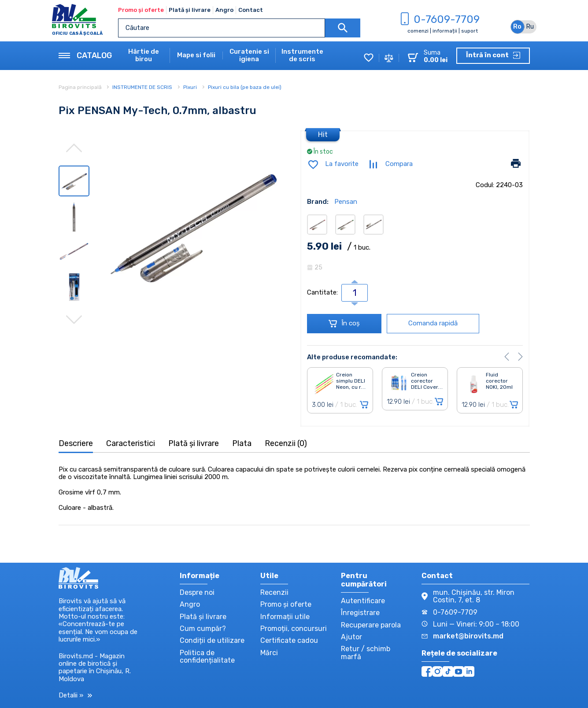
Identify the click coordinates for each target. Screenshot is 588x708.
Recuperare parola (371, 625)
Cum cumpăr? (203, 629)
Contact (251, 10)
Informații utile (285, 617)
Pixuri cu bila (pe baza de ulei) (245, 87)
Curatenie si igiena (249, 55)
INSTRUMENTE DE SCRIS (142, 87)
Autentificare (363, 601)
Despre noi (197, 592)
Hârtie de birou (144, 55)
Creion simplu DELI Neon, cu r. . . (351, 381)
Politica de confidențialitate (207, 656)
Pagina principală (81, 87)
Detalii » (75, 695)
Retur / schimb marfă (366, 653)
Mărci (269, 653)
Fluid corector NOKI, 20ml (499, 381)
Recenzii (274, 592)
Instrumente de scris (302, 55)
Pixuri (190, 87)
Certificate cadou (289, 640)
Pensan (346, 202)
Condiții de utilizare (212, 640)
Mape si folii (196, 55)
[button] (507, 357)
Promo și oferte (141, 10)
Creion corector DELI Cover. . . (427, 381)
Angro (224, 10)
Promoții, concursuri (294, 629)
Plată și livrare (190, 10)
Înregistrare (360, 613)
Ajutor (351, 637)
